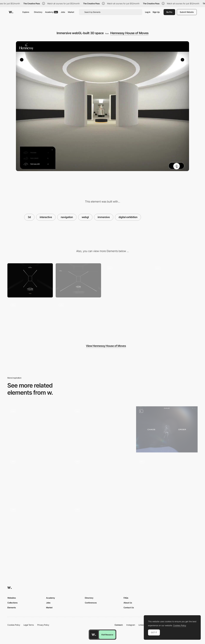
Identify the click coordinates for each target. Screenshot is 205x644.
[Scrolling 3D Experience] (38, 477)
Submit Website (187, 12)
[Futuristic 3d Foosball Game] (102, 527)
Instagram (131, 625)
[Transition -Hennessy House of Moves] (127, 280)
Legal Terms (29, 625)
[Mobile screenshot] (30, 280)
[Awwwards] (11, 12)
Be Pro (169, 12)
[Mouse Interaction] (175, 280)
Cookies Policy (14, 625)
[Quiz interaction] (167, 429)
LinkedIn (142, 625)
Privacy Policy (43, 625)
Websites (12, 598)
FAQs (126, 598)
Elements (12, 607)
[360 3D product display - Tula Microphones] (167, 479)
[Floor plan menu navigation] (30, 317)
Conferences (91, 603)
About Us (128, 603)
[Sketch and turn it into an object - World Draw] (38, 527)
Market (71, 12)
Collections (12, 603)
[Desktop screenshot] (78, 280)
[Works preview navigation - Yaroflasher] (102, 428)
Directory (38, 12)
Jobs (63, 12)
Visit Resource (107, 635)
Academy (52, 12)
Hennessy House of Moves (129, 33)
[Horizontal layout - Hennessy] (78, 317)
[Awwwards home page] (94, 635)
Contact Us (129, 607)
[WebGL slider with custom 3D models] (38, 429)
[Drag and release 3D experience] (102, 479)
